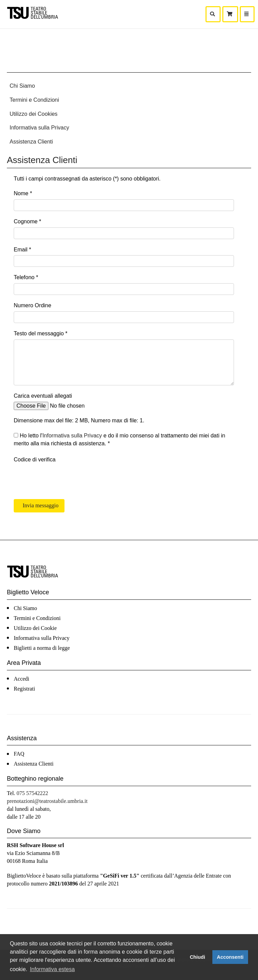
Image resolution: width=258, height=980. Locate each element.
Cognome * (27, 221)
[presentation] (66, 479)
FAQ (19, 754)
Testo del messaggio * (41, 333)
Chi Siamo (22, 86)
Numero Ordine (32, 305)
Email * (22, 250)
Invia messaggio (40, 505)
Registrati (24, 689)
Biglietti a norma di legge (42, 648)
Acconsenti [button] (230, 957)
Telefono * (26, 277)
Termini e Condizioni (34, 100)
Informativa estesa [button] (52, 969)
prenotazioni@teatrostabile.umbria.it (47, 801)
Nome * (23, 193)
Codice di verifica (35, 460)
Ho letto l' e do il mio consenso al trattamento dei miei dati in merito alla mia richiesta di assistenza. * (119, 439)
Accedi (21, 679)
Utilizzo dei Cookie (35, 628)
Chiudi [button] (197, 957)
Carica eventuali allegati (43, 396)
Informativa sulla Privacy (39, 128)
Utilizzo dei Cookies (34, 114)
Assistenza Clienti (31, 142)
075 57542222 (32, 793)
